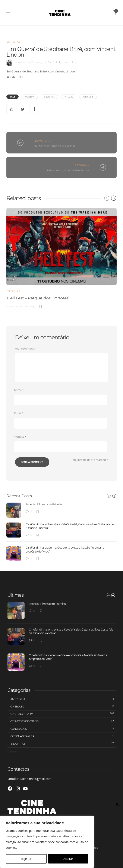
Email (19, 413)
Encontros (63, 743)
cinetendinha (23, 62)
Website (20, 437)
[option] (61, 257)
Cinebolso (63, 706)
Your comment (25, 349)
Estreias (14, 42)
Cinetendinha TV (63, 714)
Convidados (63, 729)
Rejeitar (26, 859)
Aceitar (68, 859)
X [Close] (117, 90)
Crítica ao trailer (63, 736)
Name (19, 390)
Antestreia (63, 699)
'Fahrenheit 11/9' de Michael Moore (68, 170)
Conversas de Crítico (63, 721)
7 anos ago (37, 62)
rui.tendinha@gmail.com (34, 779)
